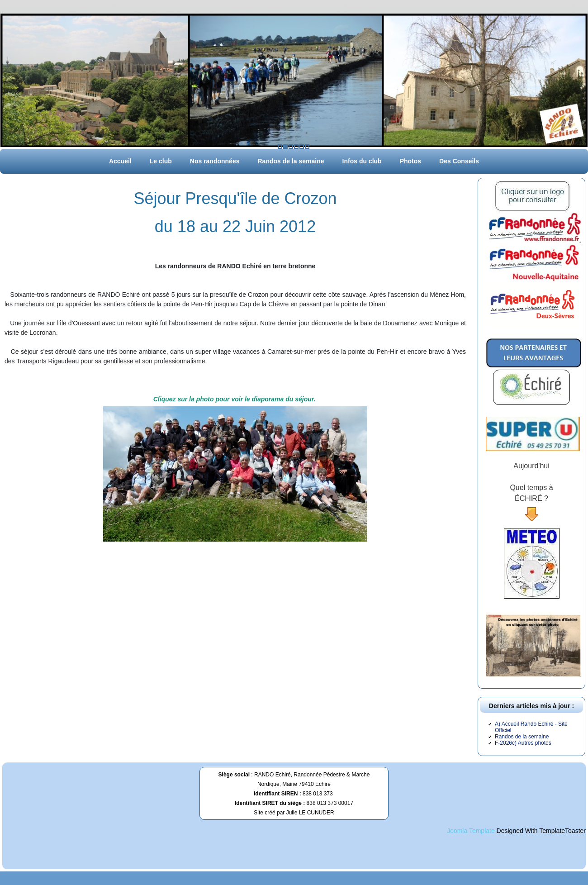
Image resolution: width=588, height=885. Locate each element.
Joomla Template (471, 831)
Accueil (120, 161)
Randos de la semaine (291, 161)
